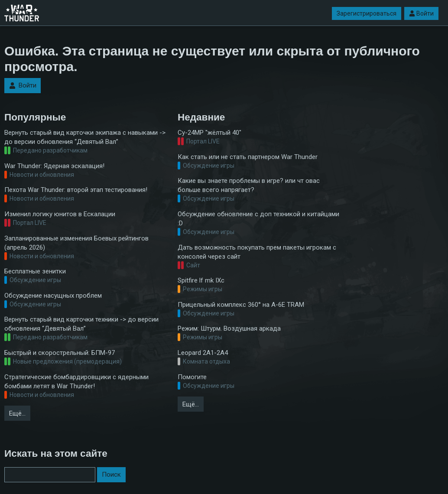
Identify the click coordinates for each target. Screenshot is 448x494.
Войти (421, 13)
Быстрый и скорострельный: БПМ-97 (60, 353)
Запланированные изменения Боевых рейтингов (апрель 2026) (76, 243)
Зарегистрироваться (367, 13)
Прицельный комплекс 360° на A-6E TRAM (241, 305)
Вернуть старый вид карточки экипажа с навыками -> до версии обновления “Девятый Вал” (85, 137)
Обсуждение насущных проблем (53, 296)
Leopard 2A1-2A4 (203, 353)
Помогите (192, 377)
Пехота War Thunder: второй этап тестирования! (76, 190)
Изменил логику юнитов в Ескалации (60, 214)
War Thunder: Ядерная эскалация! (54, 166)
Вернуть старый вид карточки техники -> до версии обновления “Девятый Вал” (81, 324)
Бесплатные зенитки (35, 271)
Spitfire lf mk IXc (201, 280)
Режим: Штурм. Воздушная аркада (229, 328)
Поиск (111, 474)
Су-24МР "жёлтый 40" (209, 133)
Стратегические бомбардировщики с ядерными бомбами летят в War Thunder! (76, 382)
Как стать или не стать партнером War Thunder (248, 157)
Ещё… (17, 413)
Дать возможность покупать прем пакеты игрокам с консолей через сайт (257, 252)
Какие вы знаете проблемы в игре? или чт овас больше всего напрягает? (249, 185)
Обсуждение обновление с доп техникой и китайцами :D (258, 219)
